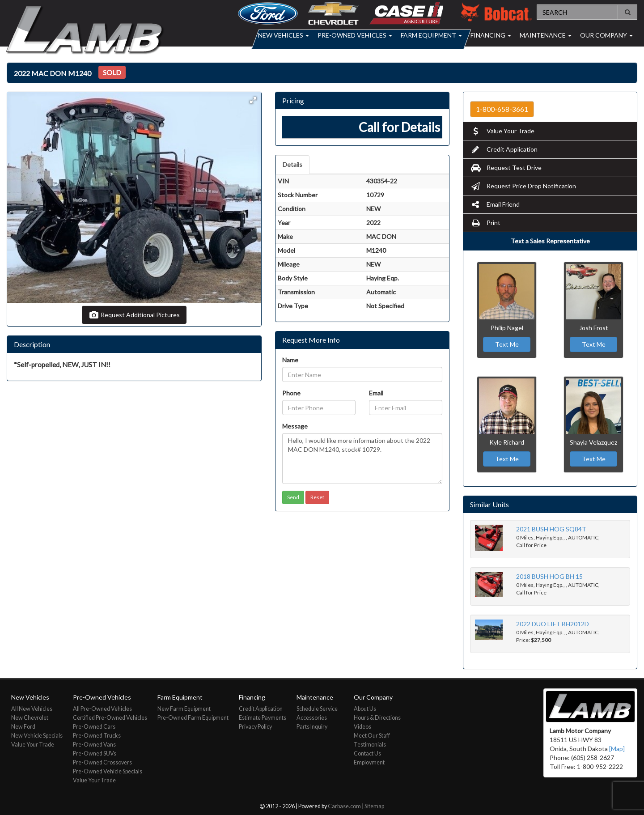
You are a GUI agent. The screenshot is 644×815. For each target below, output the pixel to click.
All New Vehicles (32, 709)
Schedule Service (317, 709)
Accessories (312, 718)
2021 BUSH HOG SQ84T (551, 529)
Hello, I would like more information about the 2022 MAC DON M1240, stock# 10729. (362, 458)
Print (485, 223)
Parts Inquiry (312, 727)
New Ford (23, 727)
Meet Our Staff (372, 736)
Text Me (507, 344)
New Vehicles (284, 35)
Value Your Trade (502, 131)
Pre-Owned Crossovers (102, 762)
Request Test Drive (506, 168)
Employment (369, 762)
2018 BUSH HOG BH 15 (549, 576)
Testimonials (370, 745)
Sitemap (374, 806)
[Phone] (319, 407)
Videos (362, 727)
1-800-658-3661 (502, 109)
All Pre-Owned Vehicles (102, 709)
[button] (253, 100)
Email (376, 393)
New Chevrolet (30, 718)
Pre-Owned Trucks (97, 736)
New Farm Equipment (184, 709)
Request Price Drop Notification (523, 186)
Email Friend (495, 204)
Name (290, 360)
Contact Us (367, 753)
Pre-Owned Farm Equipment (193, 718)
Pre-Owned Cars (94, 727)
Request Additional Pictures (134, 315)
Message (295, 426)
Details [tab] (292, 164)
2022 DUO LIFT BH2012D (553, 624)
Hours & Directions (377, 718)
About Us (365, 709)
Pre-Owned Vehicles (355, 35)
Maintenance (546, 35)
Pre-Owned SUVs (95, 753)
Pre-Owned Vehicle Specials (108, 771)
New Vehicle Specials (37, 736)
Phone (291, 393)
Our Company (606, 35)
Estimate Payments (263, 718)
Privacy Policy (255, 727)
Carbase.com (344, 806)
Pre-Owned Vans (94, 745)
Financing (491, 35)
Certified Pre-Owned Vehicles (110, 718)
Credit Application (504, 149)
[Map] (617, 749)
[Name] (362, 374)
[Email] (406, 407)
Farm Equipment (431, 35)
